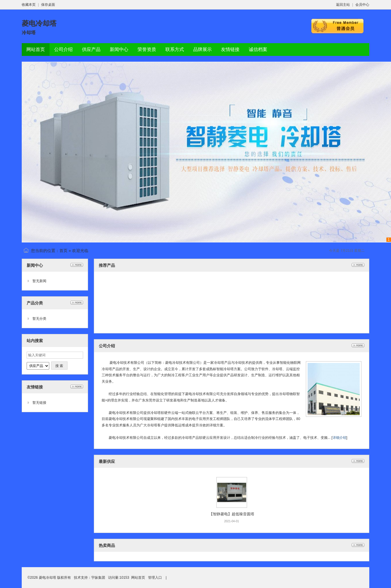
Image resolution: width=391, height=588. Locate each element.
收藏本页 (29, 5)
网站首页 (138, 578)
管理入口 (155, 578)
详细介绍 (339, 438)
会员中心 (362, 5)
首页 (63, 251)
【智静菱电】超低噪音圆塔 (232, 514)
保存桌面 (48, 5)
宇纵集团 (98, 578)
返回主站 (343, 5)
